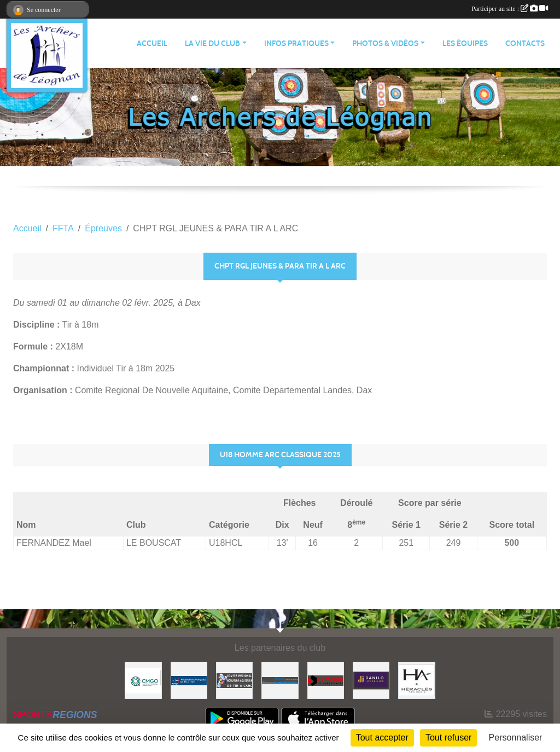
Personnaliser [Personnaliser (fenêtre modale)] (516, 738)
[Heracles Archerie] (416, 680)
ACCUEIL (152, 43)
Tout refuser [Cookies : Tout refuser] (448, 738)
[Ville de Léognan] (280, 680)
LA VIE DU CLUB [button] (212, 43)
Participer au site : (510, 9)
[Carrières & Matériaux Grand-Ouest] (143, 680)
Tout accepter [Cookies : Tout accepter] (382, 738)
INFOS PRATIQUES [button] (296, 43)
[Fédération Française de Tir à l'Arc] (189, 680)
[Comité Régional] (234, 680)
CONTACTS (525, 43)
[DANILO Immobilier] (371, 680)
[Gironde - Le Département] (326, 680)
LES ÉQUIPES (465, 43)
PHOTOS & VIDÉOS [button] (385, 43)
